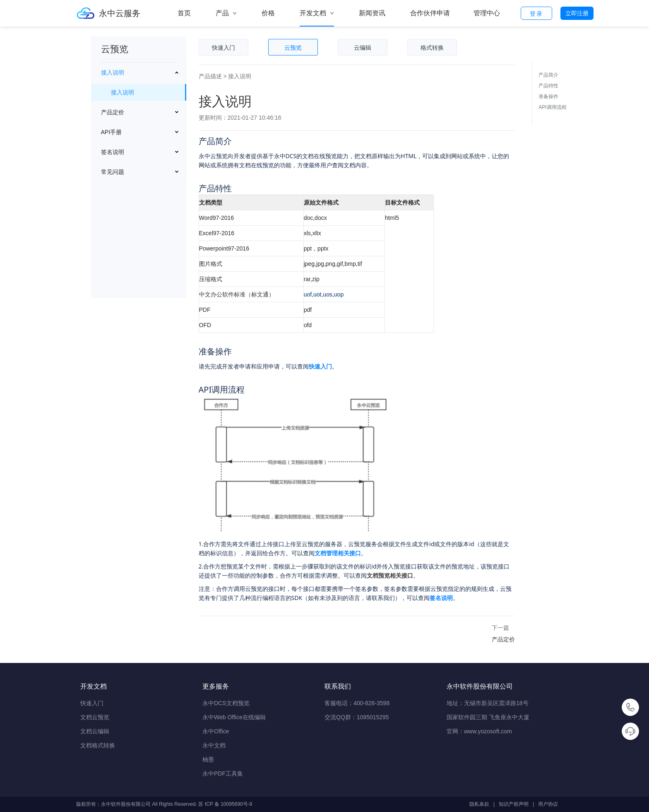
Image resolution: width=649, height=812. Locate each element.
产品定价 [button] (113, 112)
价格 (268, 13)
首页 (184, 13)
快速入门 (92, 703)
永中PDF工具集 (223, 773)
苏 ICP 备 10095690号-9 (225, 804)
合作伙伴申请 (430, 13)
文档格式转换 (98, 745)
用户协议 (548, 804)
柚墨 (208, 759)
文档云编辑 (95, 731)
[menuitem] (138, 83)
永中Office (216, 731)
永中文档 (214, 745)
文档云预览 (95, 717)
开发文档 (317, 18)
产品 (226, 13)
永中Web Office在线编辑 (234, 717)
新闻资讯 (372, 13)
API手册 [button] (112, 132)
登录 (536, 14)
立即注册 (577, 13)
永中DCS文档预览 (226, 703)
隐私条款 (479, 804)
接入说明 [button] (113, 72)
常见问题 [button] (113, 172)
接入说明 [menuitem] (123, 92)
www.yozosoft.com (488, 731)
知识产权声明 (514, 804)
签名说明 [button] (113, 152)
